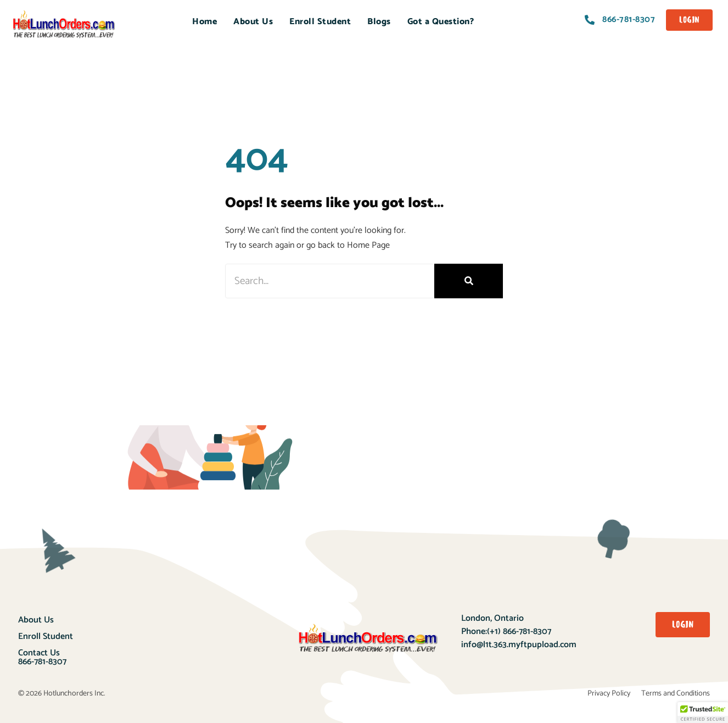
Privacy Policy (609, 694)
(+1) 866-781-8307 (519, 632)
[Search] (469, 281)
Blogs (379, 22)
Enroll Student (320, 22)
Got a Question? (441, 22)
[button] (703, 713)
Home (205, 22)
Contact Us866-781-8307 (42, 657)
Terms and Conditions (676, 694)
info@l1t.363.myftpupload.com (519, 645)
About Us (253, 22)
